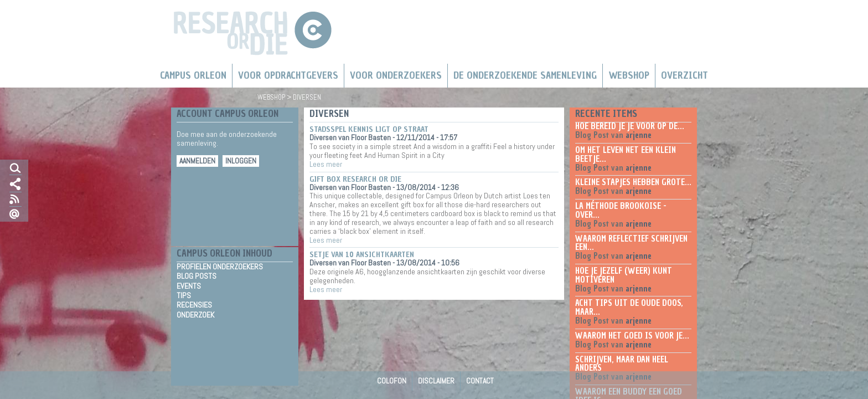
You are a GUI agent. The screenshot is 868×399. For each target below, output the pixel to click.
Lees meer (326, 164)
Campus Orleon (193, 75)
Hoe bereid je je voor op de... (630, 126)
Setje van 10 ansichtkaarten (362, 255)
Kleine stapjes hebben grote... (633, 182)
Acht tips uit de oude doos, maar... (629, 308)
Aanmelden (197, 161)
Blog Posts (197, 276)
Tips (184, 296)
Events (189, 286)
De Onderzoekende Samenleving (525, 75)
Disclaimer (436, 381)
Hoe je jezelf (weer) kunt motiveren (624, 275)
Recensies (194, 305)
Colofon (392, 381)
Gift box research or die (355, 179)
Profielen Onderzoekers (220, 267)
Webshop (629, 75)
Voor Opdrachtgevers (288, 75)
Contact (480, 381)
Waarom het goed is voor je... (632, 336)
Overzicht (684, 75)
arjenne (639, 135)
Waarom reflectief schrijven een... (631, 243)
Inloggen (241, 161)
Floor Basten (371, 137)
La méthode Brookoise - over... (621, 211)
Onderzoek (195, 315)
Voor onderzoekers (396, 75)
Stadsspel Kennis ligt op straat (369, 129)
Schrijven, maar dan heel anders (622, 364)
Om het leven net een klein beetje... (626, 155)
